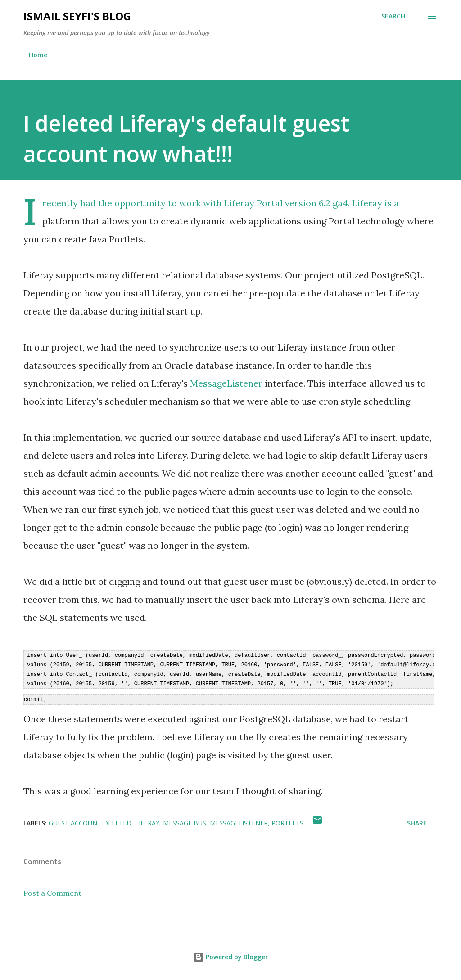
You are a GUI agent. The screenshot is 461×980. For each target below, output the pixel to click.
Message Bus (185, 821)
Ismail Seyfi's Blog (77, 16)
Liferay (367, 203)
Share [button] (417, 821)
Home (38, 55)
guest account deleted (90, 821)
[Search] (393, 16)
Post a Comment (52, 891)
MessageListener (226, 383)
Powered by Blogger (230, 955)
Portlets (287, 821)
